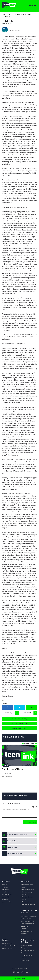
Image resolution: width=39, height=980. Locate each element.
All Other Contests (7, 948)
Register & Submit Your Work (29, 916)
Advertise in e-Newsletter (28, 904)
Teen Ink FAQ (5, 897)
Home (3, 14)
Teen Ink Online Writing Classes (28, 952)
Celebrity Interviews (7, 894)
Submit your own (20, 728)
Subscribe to (15, 835)
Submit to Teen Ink (11, 841)
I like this (12, 713)
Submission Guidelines (28, 921)
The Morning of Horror (12, 769)
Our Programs (6, 890)
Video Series (25, 958)
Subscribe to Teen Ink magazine (27, 932)
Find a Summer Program (13, 853)
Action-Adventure (24, 14)
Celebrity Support (6, 892)
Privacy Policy (5, 899)
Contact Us (5, 887)
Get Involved (25, 929)
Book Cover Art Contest (8, 946)
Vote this (30, 713)
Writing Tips (24, 926)
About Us (4, 885)
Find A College (9, 847)
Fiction (11, 14)
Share (4, 704)
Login (34, 807)
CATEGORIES (20, 978)
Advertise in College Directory (27, 893)
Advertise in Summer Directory (27, 898)
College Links (25, 948)
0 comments (7, 777)
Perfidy (7, 16)
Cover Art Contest (7, 943)
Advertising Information (28, 890)
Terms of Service (6, 902)
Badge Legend (25, 960)
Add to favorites (20, 724)
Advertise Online (26, 902)
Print (4, 700)
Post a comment (20, 719)
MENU (32, 5)
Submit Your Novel (26, 919)
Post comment (30, 822)
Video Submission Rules (28, 924)
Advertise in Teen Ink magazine (27, 886)
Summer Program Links (28, 945)
